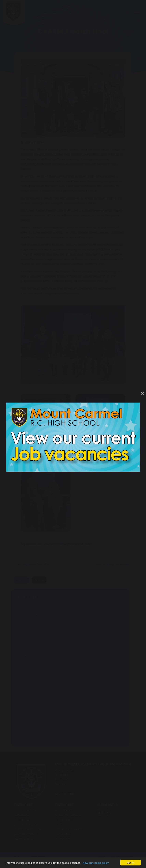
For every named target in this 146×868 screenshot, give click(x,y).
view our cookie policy (96, 864)
